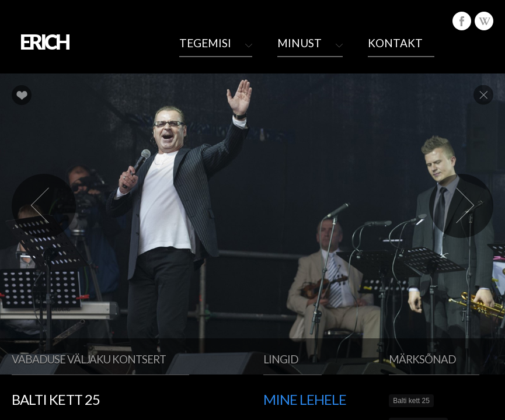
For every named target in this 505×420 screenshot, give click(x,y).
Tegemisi (205, 43)
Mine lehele (305, 399)
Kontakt (395, 43)
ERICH (44, 41)
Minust (299, 43)
